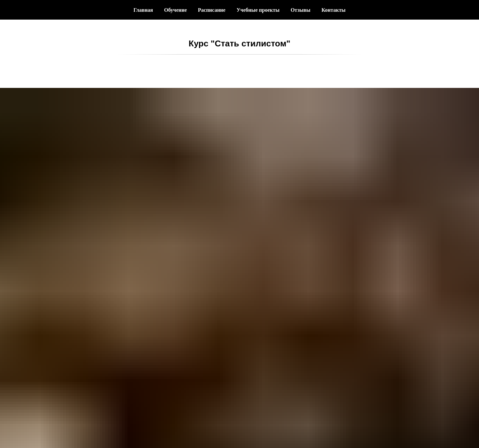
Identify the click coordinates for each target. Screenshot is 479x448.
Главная (143, 10)
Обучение (175, 10)
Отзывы (300, 10)
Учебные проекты (258, 10)
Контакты (334, 10)
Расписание (212, 10)
